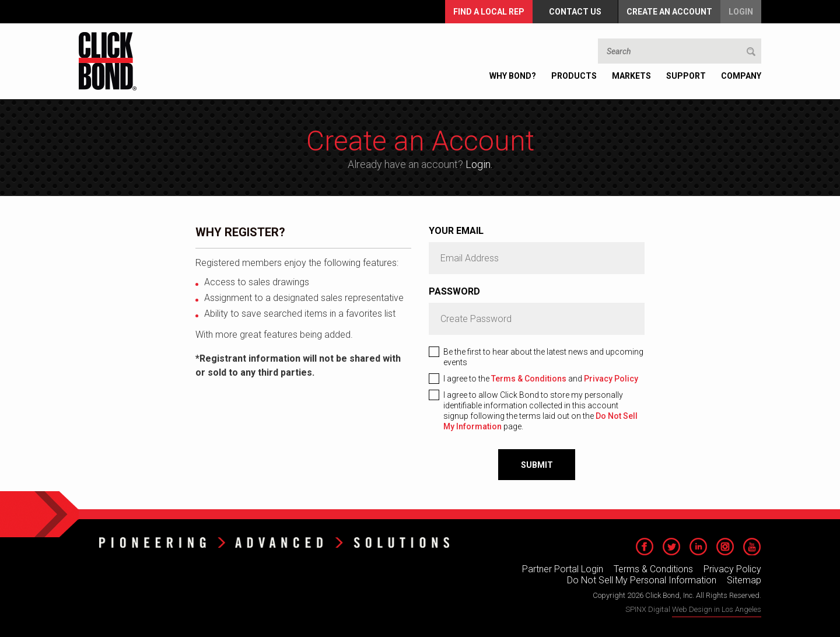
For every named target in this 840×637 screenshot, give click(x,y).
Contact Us (575, 12)
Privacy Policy (611, 379)
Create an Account (669, 12)
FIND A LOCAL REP (489, 12)
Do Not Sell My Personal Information (642, 580)
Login (741, 12)
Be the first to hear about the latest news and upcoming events (543, 357)
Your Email (456, 231)
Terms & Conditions (529, 379)
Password (454, 291)
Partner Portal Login (563, 569)
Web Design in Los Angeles (717, 609)
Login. (479, 164)
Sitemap (744, 580)
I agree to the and (541, 379)
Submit (537, 465)
